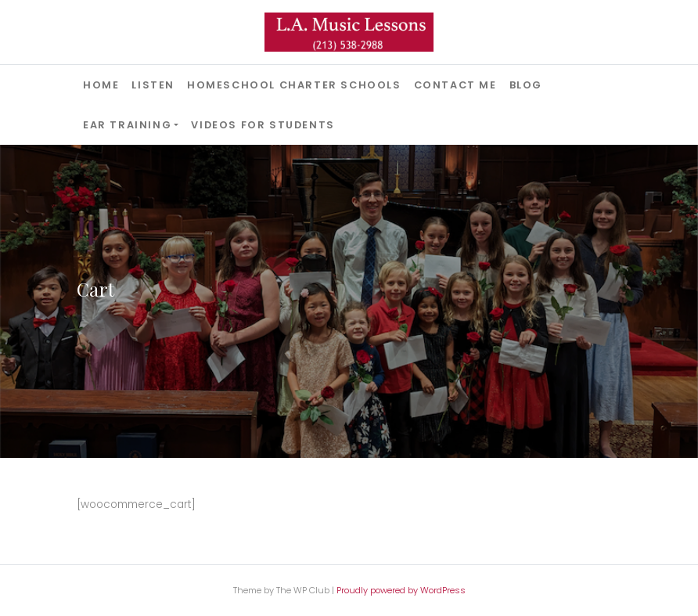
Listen (153, 85)
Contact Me (455, 85)
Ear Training (127, 125)
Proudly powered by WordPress (401, 590)
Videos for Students (263, 125)
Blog (526, 85)
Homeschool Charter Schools (294, 85)
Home (101, 85)
